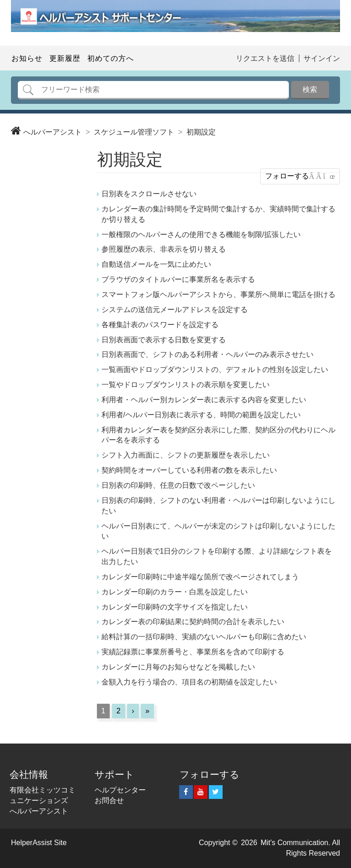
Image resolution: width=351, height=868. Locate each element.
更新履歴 (65, 58)
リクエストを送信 (265, 58)
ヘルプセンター (120, 790)
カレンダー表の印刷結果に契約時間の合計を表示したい (193, 622)
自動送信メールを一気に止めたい (156, 264)
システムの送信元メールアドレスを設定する (175, 310)
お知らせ (27, 58)
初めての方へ (111, 58)
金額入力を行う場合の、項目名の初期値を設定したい (189, 682)
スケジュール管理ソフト (134, 132)
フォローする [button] (287, 176)
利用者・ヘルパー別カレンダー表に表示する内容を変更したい (204, 400)
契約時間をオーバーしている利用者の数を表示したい (189, 470)
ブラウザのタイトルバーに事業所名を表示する (178, 279)
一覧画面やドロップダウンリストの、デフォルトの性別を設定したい (215, 369)
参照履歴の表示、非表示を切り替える (164, 249)
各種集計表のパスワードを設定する (160, 325)
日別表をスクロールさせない (149, 194)
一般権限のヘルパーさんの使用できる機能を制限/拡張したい (201, 235)
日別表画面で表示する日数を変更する (164, 340)
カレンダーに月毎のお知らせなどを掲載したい (178, 667)
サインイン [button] (322, 58)
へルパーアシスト (53, 132)
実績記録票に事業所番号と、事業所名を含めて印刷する (193, 652)
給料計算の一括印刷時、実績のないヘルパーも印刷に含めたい (204, 637)
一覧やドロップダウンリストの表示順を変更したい (186, 385)
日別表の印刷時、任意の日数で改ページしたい (178, 485)
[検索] (153, 90)
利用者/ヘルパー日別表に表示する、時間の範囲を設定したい (201, 415)
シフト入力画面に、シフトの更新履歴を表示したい (186, 455)
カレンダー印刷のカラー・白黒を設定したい (175, 592)
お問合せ (109, 801)
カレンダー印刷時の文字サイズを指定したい (175, 607)
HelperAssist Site (39, 843)
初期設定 (201, 132)
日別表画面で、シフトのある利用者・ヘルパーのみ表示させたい (207, 354)
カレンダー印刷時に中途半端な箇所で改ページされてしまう (200, 577)
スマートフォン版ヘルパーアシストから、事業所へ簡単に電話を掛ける (218, 294)
